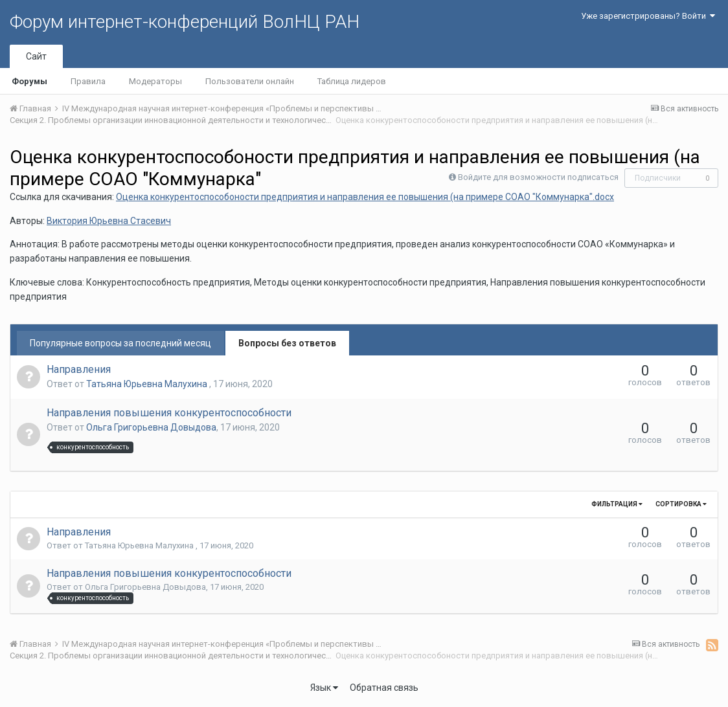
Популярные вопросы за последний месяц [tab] (120, 343)
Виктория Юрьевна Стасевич (109, 221)
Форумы (29, 81)
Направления (79, 369)
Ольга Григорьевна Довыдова (151, 427)
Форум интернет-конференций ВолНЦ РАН (185, 22)
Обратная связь (384, 688)
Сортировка (681, 504)
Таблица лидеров (352, 81)
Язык (324, 688)
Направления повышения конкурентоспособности (169, 413)
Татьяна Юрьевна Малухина (148, 384)
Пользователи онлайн (250, 81)
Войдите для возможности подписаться (538, 177)
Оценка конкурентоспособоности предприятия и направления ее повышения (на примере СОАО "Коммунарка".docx (365, 197)
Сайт (36, 56)
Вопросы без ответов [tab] (287, 343)
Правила (88, 81)
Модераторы (155, 81)
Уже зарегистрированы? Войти (648, 16)
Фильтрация (617, 504)
